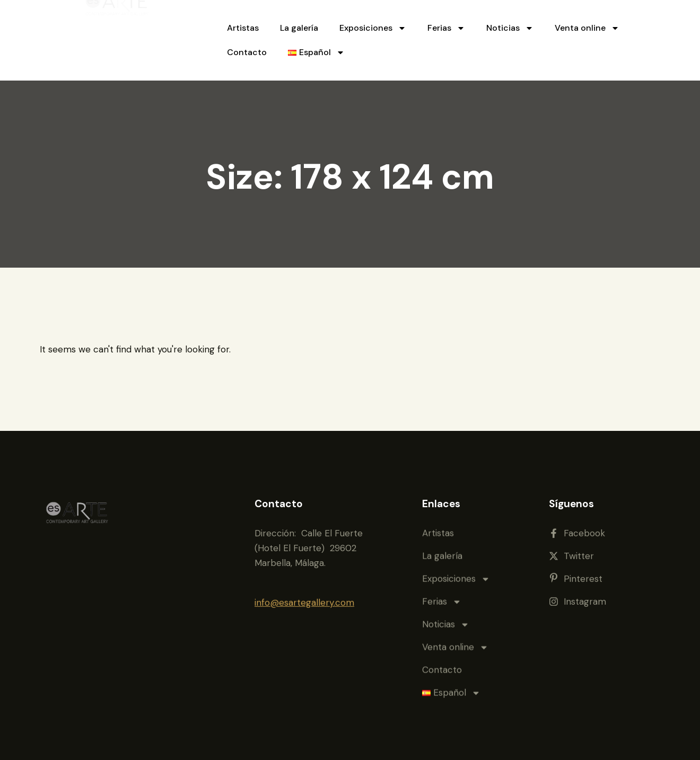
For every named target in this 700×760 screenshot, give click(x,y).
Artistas (243, 28)
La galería (299, 28)
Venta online (587, 28)
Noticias (510, 28)
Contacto (247, 52)
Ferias (446, 28)
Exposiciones (373, 28)
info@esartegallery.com (304, 585)
